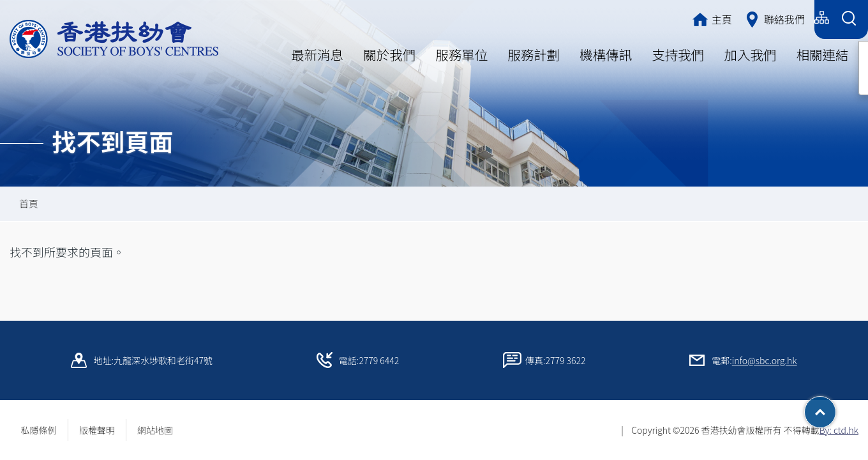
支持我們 (678, 54)
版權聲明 (97, 430)
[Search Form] (849, 19)
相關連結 (822, 54)
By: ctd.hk (839, 430)
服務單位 (461, 54)
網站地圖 (160, 430)
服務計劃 (534, 54)
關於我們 (389, 54)
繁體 (709, 18)
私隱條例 (39, 430)
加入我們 (750, 54)
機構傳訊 (606, 54)
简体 (747, 18)
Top (836, 408)
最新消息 (317, 54)
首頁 (29, 203)
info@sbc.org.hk (765, 360)
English (790, 18)
